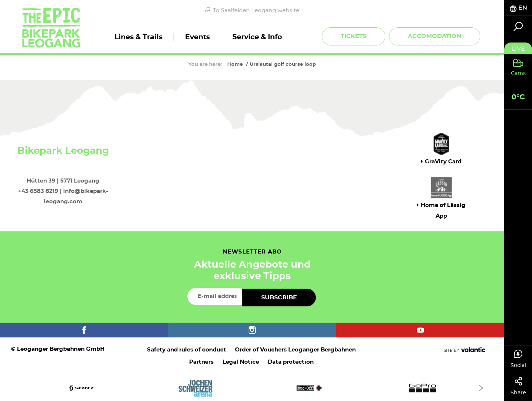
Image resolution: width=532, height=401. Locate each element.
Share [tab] (518, 386)
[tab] (518, 8)
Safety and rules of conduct (187, 350)
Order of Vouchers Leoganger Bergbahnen (295, 350)
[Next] (481, 388)
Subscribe (279, 298)
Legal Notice (241, 362)
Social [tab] (518, 359)
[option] (252, 388)
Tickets (354, 36)
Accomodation (435, 36)
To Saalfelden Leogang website (252, 10)
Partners (201, 362)
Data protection (291, 362)
